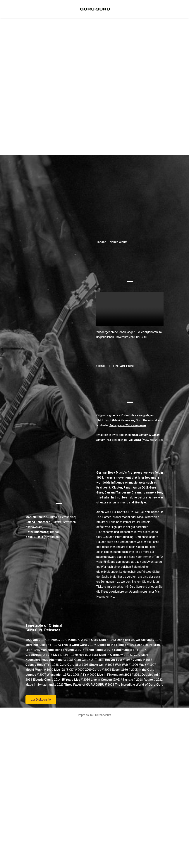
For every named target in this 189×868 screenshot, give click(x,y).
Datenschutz (103, 856)
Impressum (85, 856)
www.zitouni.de (152, 457)
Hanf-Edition (140, 452)
